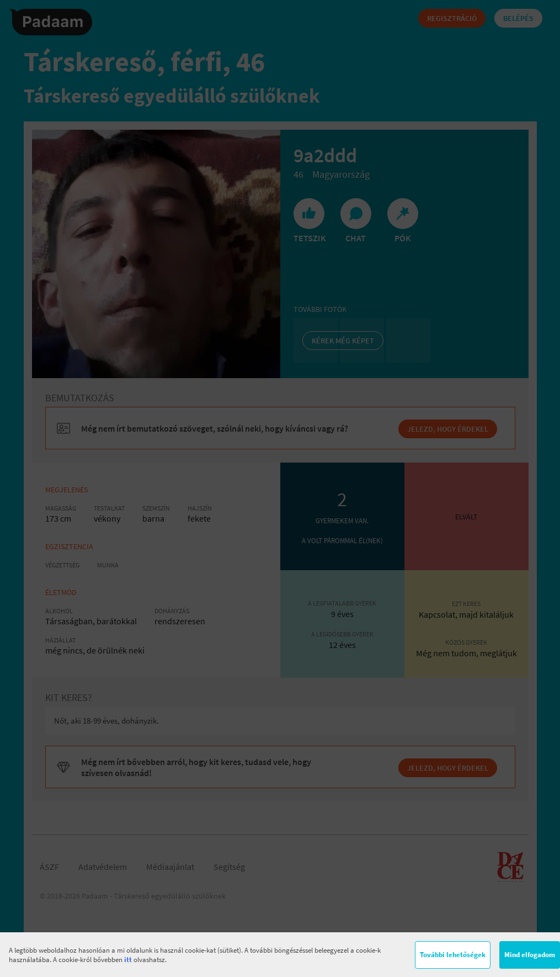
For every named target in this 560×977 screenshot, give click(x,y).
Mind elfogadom (530, 955)
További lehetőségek (453, 955)
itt (128, 960)
